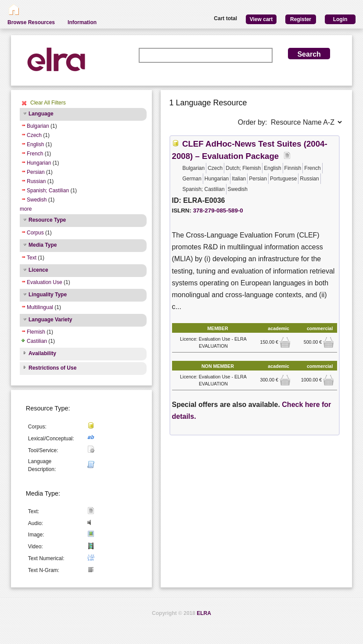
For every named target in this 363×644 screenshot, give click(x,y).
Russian (36, 181)
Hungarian (39, 163)
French (35, 154)
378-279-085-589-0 (218, 210)
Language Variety (50, 320)
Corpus (35, 233)
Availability (42, 353)
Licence (38, 270)
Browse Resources (31, 22)
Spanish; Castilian (48, 191)
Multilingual (40, 307)
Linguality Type (48, 295)
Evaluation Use (45, 282)
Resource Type (47, 220)
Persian (36, 172)
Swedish (37, 200)
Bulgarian (38, 126)
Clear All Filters (48, 103)
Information (82, 22)
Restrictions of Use (52, 368)
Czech (34, 135)
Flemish (36, 332)
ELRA (204, 613)
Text (32, 258)
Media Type (43, 245)
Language (41, 114)
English (35, 144)
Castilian (37, 341)
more (26, 209)
